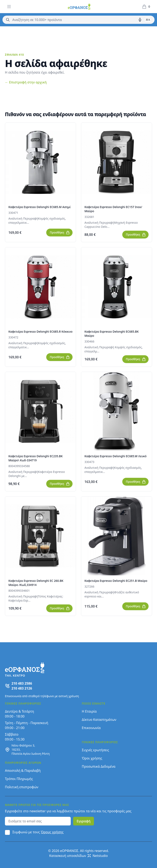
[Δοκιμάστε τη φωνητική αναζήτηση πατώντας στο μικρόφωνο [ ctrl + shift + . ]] (140, 20)
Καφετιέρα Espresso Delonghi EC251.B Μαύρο (116, 581)
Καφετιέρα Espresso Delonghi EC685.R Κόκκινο (40, 332)
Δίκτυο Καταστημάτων (99, 720)
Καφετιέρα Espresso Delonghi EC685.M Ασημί (40, 207)
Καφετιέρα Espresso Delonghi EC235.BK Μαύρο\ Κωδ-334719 (36, 458)
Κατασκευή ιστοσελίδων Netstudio (79, 856)
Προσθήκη (60, 233)
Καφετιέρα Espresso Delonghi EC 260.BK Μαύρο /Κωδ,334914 (36, 583)
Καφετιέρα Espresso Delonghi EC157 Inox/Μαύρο (113, 209)
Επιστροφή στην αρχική (26, 82)
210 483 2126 (22, 688)
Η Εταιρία (89, 711)
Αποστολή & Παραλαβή (23, 771)
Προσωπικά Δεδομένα (99, 766)
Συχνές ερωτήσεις (95, 750)
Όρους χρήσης (52, 832)
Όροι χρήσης (92, 758)
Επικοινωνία (91, 728)
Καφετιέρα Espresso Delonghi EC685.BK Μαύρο (112, 334)
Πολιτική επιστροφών (22, 787)
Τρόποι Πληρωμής (19, 779)
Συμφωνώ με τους (38, 832)
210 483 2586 (22, 683)
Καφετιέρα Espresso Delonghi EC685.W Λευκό (115, 456)
